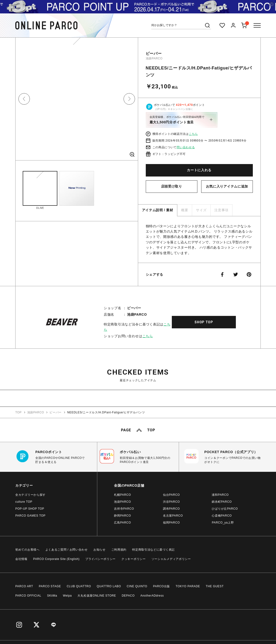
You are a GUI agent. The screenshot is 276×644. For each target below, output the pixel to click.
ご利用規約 (119, 550)
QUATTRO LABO (109, 586)
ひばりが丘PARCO (225, 509)
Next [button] (129, 99)
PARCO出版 (161, 586)
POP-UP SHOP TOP (30, 509)
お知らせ (100, 550)
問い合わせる (186, 147)
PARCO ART (24, 586)
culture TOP (24, 502)
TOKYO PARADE (188, 586)
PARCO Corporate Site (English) (56, 559)
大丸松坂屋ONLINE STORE (97, 596)
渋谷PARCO (171, 502)
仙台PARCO (171, 495)
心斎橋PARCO (222, 516)
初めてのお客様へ (27, 550)
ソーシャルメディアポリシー (171, 559)
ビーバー (154, 54)
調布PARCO (171, 509)
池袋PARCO (154, 58)
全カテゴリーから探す (30, 495)
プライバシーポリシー (100, 559)
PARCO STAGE (50, 586)
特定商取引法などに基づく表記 (153, 550)
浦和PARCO (220, 495)
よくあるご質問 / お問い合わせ (67, 550)
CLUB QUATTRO (79, 586)
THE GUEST (215, 586)
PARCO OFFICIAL (28, 596)
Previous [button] (24, 99)
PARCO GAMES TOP (30, 516)
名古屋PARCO (173, 516)
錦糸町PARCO (222, 502)
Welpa (67, 596)
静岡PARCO (122, 516)
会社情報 (21, 559)
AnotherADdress (152, 596)
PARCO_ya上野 (223, 523)
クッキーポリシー (134, 559)
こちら (193, 134)
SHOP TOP (204, 322)
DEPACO (128, 596)
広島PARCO (122, 523)
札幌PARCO (122, 495)
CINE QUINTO (137, 586)
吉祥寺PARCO (124, 509)
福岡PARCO (171, 523)
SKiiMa (52, 596)
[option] (77, 101)
